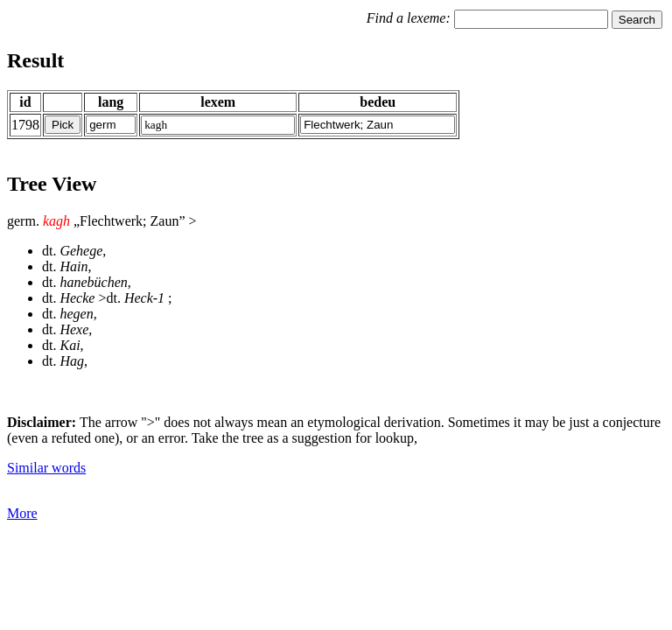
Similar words (46, 468)
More (22, 513)
